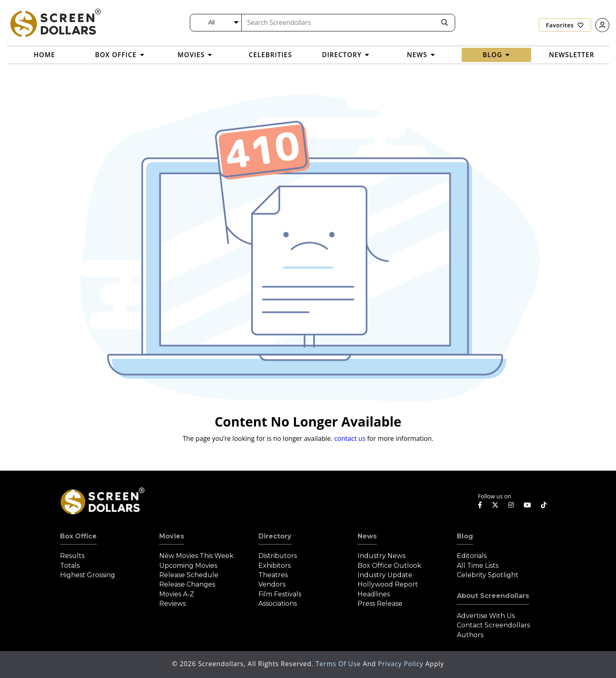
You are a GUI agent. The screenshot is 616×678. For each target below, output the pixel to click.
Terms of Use (339, 664)
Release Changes (187, 584)
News (367, 536)
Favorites (565, 25)
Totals (70, 566)
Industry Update (385, 575)
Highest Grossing (88, 575)
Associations (278, 604)
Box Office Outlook (389, 566)
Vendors (272, 584)
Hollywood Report (388, 584)
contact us (350, 438)
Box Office (78, 536)
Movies (172, 536)
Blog (465, 536)
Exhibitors (275, 566)
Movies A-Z (177, 594)
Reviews (172, 604)
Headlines (374, 594)
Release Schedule (189, 575)
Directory (275, 536)
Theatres (273, 575)
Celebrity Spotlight (488, 575)
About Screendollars (493, 596)
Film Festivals (280, 594)
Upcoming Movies (188, 566)
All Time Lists (478, 566)
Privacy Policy (402, 664)
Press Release (380, 604)
